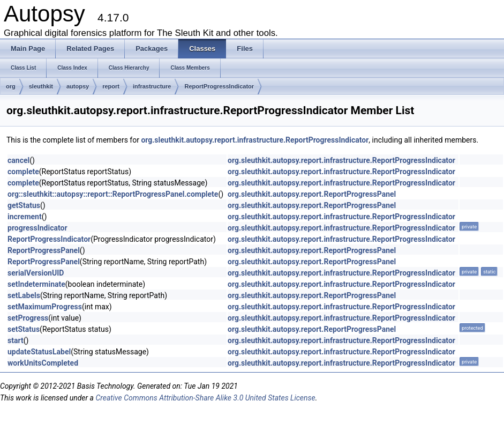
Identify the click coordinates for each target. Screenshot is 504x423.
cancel (18, 160)
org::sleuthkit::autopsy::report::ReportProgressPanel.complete (113, 194)
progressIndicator (37, 228)
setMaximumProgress (45, 307)
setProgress (28, 318)
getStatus (24, 205)
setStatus (24, 329)
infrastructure (152, 86)
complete (23, 172)
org (11, 86)
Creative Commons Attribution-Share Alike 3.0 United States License (205, 398)
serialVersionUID (36, 273)
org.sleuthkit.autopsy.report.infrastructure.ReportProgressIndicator (255, 140)
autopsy (78, 86)
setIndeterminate (36, 284)
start (16, 340)
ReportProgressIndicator (219, 86)
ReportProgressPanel (44, 250)
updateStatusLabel (39, 352)
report (111, 86)
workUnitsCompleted (43, 363)
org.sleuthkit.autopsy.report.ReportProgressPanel (312, 194)
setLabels (24, 295)
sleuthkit (41, 86)
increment (25, 217)
